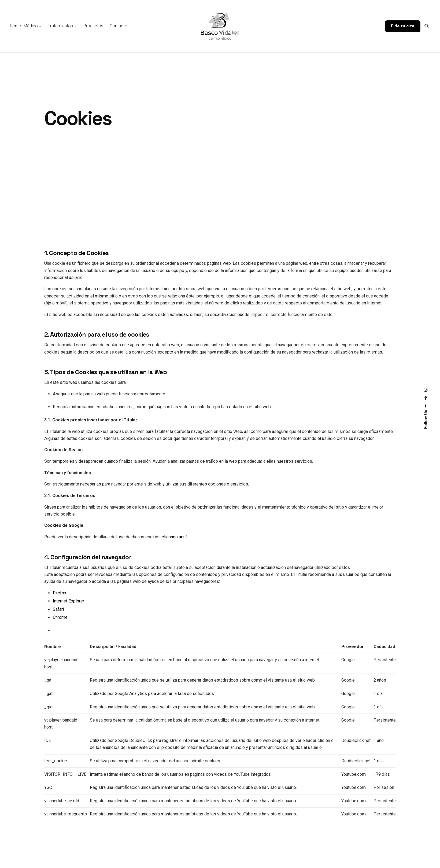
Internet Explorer (69, 601)
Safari (58, 609)
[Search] (427, 26)
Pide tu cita (403, 26)
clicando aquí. (175, 537)
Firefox (60, 593)
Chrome (60, 617)
